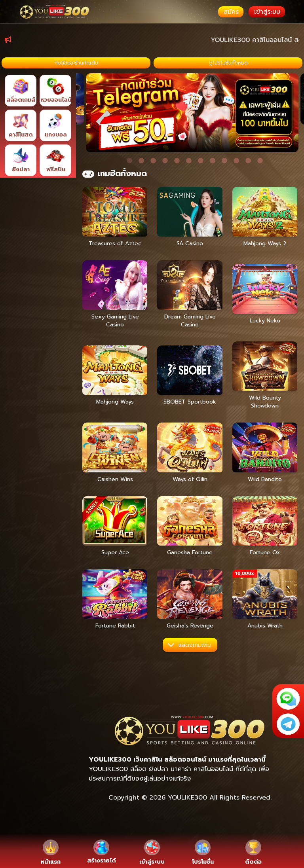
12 (260, 177)
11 (248, 177)
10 (236, 177)
